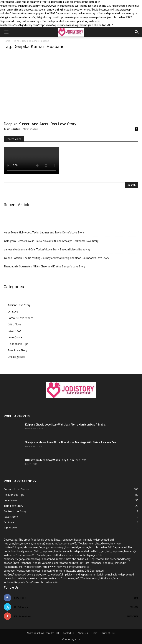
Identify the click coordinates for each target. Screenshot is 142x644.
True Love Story (17, 350)
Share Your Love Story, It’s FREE (43, 633)
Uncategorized (16, 357)
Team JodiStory (12, 129)
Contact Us (69, 633)
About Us (83, 633)
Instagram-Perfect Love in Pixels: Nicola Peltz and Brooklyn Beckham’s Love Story (51, 241)
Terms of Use (108, 633)
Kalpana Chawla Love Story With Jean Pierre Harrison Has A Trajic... (66, 425)
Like (136, 598)
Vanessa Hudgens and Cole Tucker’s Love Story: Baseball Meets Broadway (47, 250)
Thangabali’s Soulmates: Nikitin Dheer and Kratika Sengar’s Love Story (44, 267)
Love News (15, 331)
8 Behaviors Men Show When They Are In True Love (56, 460)
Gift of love (14, 324)
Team (94, 633)
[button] (6, 32)
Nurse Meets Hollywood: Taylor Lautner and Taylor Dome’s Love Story (44, 233)
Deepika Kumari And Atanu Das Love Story (40, 124)
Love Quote (15, 337)
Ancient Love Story (19, 305)
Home (7, 41)
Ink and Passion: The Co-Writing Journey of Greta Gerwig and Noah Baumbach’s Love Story (56, 258)
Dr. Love (13, 311)
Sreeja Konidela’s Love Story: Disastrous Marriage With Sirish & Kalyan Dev (71, 442)
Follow (134, 607)
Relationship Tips (18, 344)
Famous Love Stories (21, 318)
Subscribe (133, 616)
